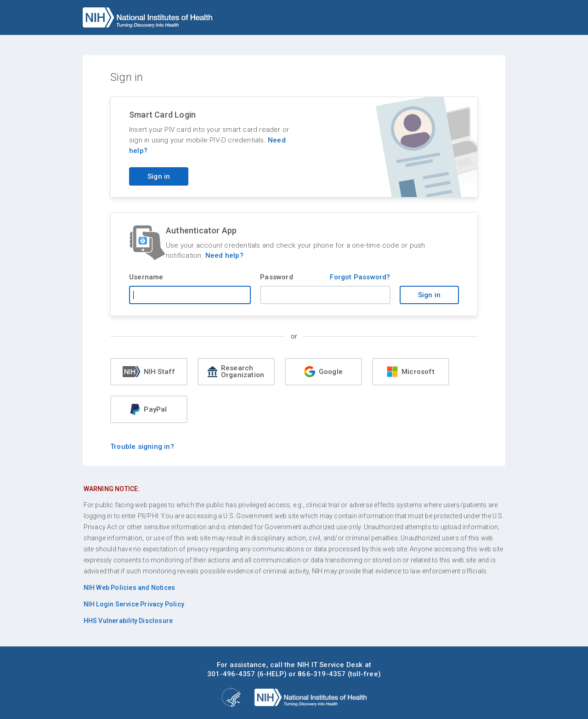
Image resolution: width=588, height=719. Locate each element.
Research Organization (236, 371)
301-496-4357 (231, 674)
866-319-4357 (322, 674)
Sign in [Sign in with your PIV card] (159, 176)
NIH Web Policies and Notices (130, 588)
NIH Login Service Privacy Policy (134, 604)
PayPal (149, 409)
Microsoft (411, 372)
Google (323, 372)
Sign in (429, 295)
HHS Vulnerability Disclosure (128, 621)
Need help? (224, 255)
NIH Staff (149, 372)
